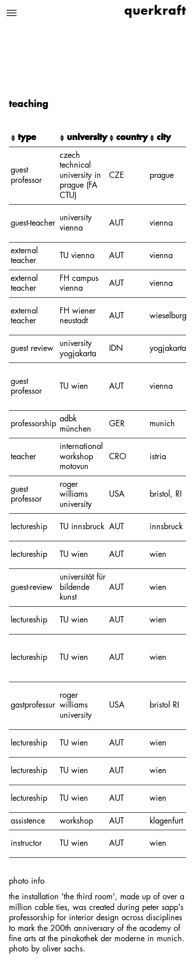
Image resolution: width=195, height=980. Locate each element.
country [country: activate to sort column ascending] (132, 138)
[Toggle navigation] (12, 13)
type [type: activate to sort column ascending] (27, 138)
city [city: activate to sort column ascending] (164, 138)
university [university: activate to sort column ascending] (87, 138)
